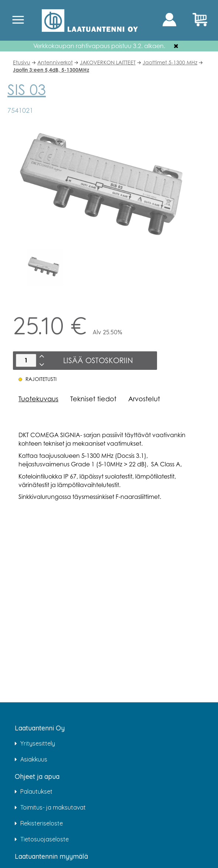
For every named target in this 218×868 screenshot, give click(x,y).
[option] (45, 267)
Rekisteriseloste (42, 823)
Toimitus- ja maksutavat (53, 807)
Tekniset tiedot (93, 399)
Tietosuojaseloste (45, 839)
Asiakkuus (34, 759)
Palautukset (36, 791)
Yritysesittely (38, 743)
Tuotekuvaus (38, 399)
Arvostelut (144, 399)
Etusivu (22, 62)
